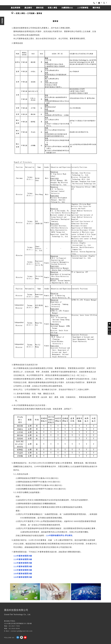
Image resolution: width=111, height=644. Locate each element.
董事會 (39, 13)
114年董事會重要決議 (23, 556)
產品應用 (28, 8)
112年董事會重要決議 (23, 563)
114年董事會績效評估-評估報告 (59, 536)
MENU (2, 21)
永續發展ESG (67, 8)
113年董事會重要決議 (23, 559)
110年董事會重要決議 (23, 570)
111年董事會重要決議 (23, 567)
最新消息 (40, 8)
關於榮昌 (96, 8)
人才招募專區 (83, 8)
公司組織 (31, 13)
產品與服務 (16, 8)
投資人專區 (53, 8)
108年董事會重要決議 (23, 577)
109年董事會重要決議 (23, 574)
